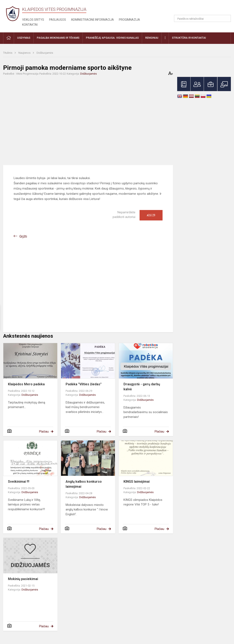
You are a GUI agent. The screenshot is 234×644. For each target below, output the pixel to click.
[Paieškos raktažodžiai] (203, 18)
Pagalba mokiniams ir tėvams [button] (58, 38)
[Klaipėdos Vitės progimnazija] (13, 13)
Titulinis (8, 53)
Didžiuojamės (45, 53)
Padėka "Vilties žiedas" (84, 384)
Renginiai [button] (152, 38)
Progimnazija (129, 20)
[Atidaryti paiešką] (226, 18)
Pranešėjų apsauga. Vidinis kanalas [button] (112, 38)
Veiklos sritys (33, 20)
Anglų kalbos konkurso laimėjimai (84, 484)
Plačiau (44, 431)
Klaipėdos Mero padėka (26, 384)
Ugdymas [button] (24, 38)
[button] (202, 9)
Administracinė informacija (92, 20)
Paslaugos (58, 20)
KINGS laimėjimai (137, 482)
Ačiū (151, 215)
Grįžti (23, 236)
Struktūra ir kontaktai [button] (189, 38)
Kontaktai (30, 25)
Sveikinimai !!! (19, 482)
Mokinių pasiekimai (23, 579)
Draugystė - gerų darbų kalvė (142, 387)
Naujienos (25, 53)
